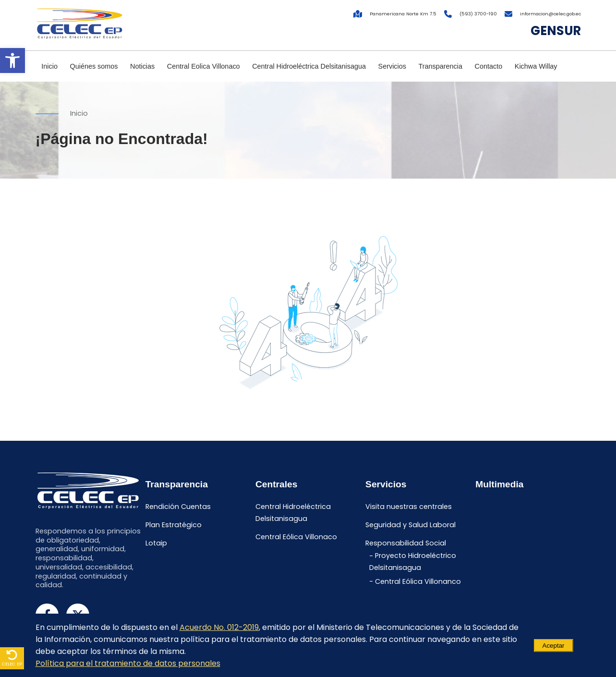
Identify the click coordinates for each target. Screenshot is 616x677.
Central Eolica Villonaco (204, 66)
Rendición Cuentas (178, 507)
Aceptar (554, 646)
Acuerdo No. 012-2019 (219, 627)
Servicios (392, 66)
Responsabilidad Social (406, 543)
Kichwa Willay (536, 66)
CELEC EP (12, 658)
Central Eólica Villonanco (418, 581)
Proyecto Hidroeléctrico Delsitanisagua (413, 562)
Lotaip (156, 543)
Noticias (142, 66)
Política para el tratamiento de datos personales (128, 663)
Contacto (489, 66)
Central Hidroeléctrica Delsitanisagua (309, 66)
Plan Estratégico (174, 525)
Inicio (49, 66)
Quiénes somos (94, 66)
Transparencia (441, 66)
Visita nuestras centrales (409, 507)
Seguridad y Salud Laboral (411, 525)
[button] (12, 60)
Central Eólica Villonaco (296, 537)
